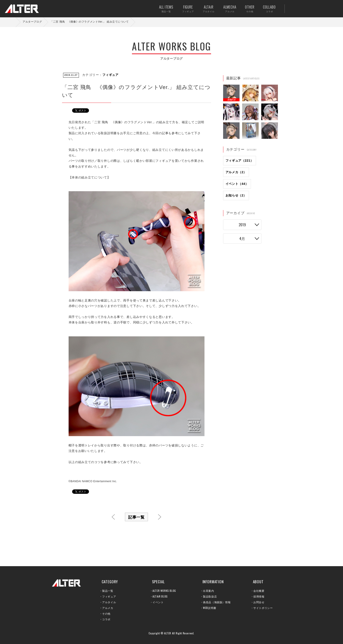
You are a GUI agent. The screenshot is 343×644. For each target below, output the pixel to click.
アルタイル (109, 602)
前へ (113, 517)
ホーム (13, 22)
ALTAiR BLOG (160, 596)
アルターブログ (32, 22)
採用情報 (259, 596)
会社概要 (259, 591)
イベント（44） (237, 184)
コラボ (106, 619)
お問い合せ (320, 9)
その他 (106, 613)
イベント (158, 602)
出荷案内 (307, 9)
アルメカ (108, 608)
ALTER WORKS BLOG (164, 591)
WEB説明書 (210, 608)
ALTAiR (206, 9)
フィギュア (110, 75)
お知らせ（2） (236, 195)
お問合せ (259, 602)
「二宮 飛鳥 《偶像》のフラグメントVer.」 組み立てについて (90, 22)
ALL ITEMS (163, 9)
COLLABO (267, 9)
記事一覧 (137, 517)
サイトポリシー (263, 608)
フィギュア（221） (240, 161)
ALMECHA (227, 9)
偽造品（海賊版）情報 (217, 602)
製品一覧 (108, 591)
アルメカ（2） (236, 172)
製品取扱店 (210, 596)
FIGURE (185, 9)
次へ (160, 517)
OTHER (247, 9)
